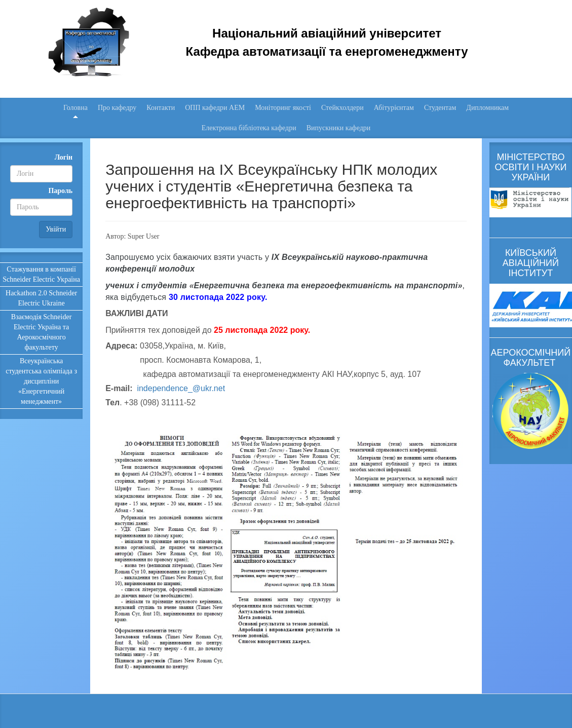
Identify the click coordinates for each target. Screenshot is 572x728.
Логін (64, 157)
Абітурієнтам (394, 108)
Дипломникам (487, 108)
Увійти (56, 229)
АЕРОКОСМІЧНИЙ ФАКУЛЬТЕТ (531, 358)
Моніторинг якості (283, 108)
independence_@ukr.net (181, 388)
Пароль (60, 191)
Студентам (440, 108)
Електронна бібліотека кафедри (249, 128)
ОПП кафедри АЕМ (215, 108)
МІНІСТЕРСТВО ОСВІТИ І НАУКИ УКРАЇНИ (530, 167)
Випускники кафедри (339, 128)
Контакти (161, 108)
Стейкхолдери (342, 108)
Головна (75, 108)
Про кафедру (117, 108)
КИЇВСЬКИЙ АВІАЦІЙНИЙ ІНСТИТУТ (531, 263)
